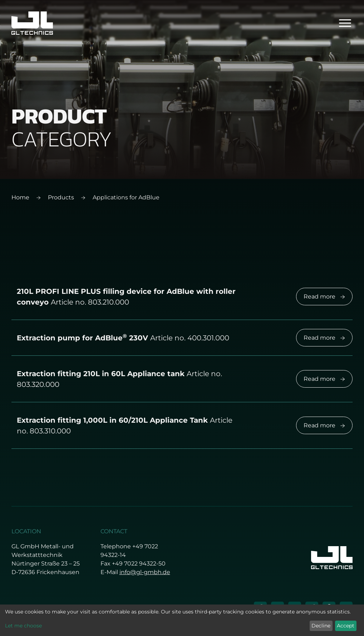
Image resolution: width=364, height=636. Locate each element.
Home (20, 197)
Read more (324, 297)
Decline (321, 626)
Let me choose (23, 626)
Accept (346, 626)
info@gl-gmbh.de (145, 572)
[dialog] (182, 620)
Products (61, 197)
